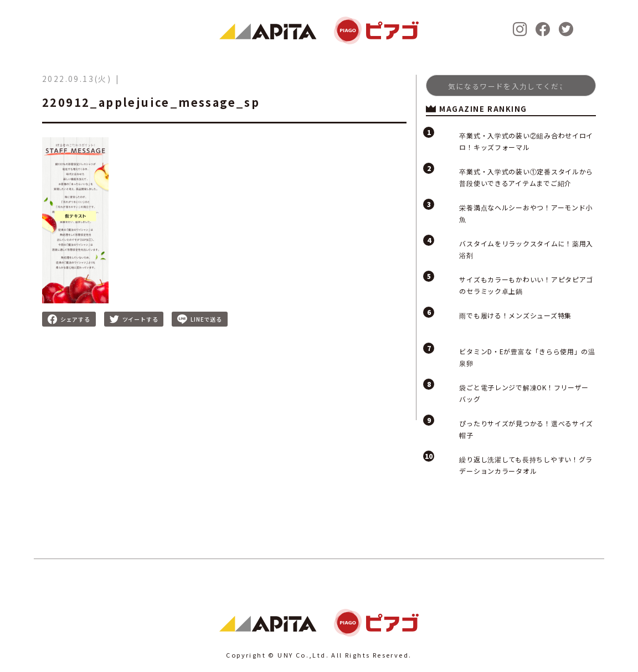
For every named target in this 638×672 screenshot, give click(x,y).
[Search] (511, 86)
